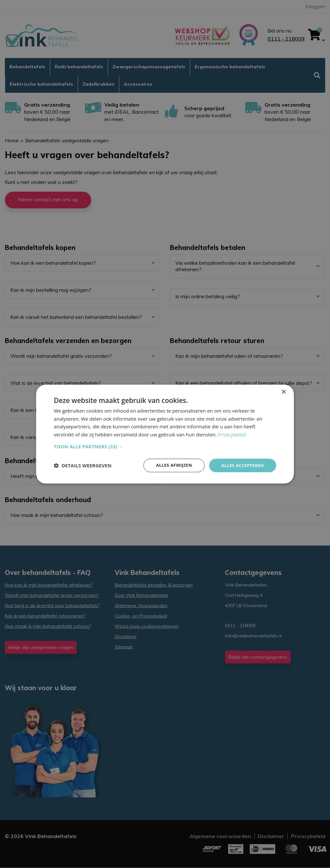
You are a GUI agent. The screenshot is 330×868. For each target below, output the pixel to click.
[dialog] (165, 434)
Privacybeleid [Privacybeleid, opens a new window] (233, 434)
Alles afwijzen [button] (171, 465)
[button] (165, 446)
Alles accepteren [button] (241, 465)
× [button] (283, 391)
